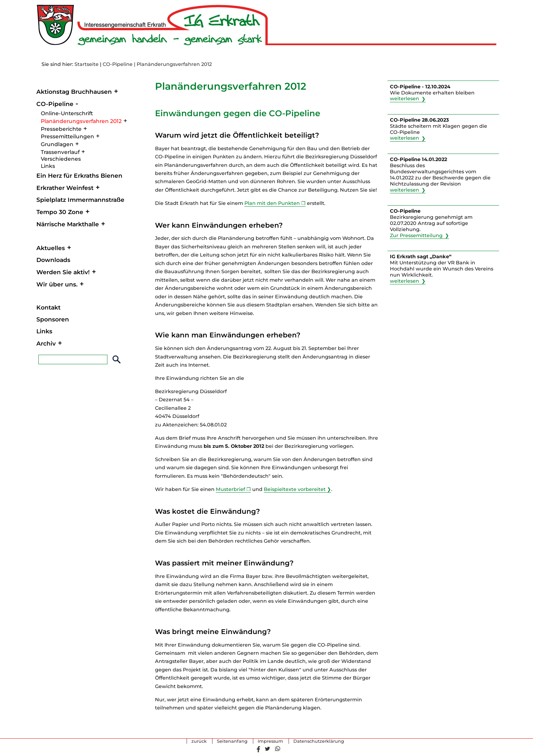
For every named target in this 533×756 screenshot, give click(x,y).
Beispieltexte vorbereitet (295, 489)
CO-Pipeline (118, 64)
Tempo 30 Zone (60, 212)
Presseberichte (61, 129)
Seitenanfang (232, 741)
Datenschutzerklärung (319, 741)
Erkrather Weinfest (65, 188)
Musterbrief (230, 489)
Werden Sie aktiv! (63, 272)
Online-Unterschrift (67, 113)
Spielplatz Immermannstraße (80, 200)
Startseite (87, 64)
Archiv (46, 343)
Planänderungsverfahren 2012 (81, 121)
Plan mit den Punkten (272, 203)
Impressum (270, 741)
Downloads (53, 260)
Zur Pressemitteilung (416, 235)
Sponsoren (53, 319)
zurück (199, 741)
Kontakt (48, 307)
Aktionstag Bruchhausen (74, 92)
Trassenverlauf (60, 152)
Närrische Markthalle (68, 224)
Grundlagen (57, 144)
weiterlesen (405, 99)
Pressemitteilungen (67, 136)
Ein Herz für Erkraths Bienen (79, 175)
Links (48, 166)
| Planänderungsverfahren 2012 (173, 64)
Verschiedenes (61, 159)
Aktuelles (51, 248)
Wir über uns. (57, 284)
